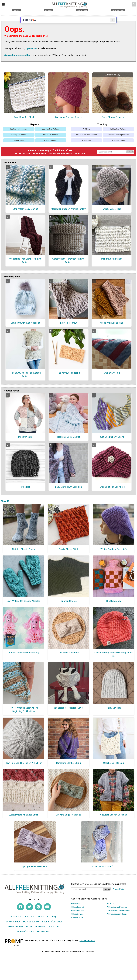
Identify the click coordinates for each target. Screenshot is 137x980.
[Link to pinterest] (38, 913)
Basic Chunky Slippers (113, 123)
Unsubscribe (44, 938)
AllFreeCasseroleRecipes (118, 920)
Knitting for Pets (118, 146)
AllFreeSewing (77, 920)
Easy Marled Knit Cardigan (68, 493)
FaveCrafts (76, 909)
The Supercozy (113, 607)
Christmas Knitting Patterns (118, 141)
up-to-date (31, 54)
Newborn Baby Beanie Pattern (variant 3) (113, 660)
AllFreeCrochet (77, 913)
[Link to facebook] (21, 913)
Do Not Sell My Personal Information (43, 927)
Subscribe (54, 933)
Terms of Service (25, 938)
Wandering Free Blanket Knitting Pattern (25, 267)
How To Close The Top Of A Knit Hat (24, 769)
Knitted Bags (19, 146)
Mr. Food (111, 909)
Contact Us (43, 923)
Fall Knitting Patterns (118, 135)
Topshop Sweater (68, 607)
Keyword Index (12, 927)
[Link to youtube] (47, 913)
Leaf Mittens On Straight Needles (24, 607)
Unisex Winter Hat (112, 215)
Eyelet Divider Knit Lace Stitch (24, 821)
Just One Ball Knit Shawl (112, 443)
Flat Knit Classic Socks (23, 555)
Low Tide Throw (68, 329)
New (5, 507)
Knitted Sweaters (51, 146)
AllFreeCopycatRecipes (117, 913)
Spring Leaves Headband (35, 872)
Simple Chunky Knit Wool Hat (25, 329)
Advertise (29, 923)
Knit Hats (86, 135)
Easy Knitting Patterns (51, 135)
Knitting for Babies (19, 141)
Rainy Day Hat (114, 714)
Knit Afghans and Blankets (86, 141)
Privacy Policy (67, 159)
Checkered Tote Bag (113, 769)
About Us (16, 923)
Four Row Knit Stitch (24, 123)
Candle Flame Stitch (68, 555)
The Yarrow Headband (68, 379)
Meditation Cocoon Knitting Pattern (68, 215)
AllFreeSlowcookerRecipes (118, 916)
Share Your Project (36, 933)
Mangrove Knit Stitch (112, 265)
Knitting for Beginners (19, 135)
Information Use (79, 159)
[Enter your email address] (87, 895)
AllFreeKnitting (77, 916)
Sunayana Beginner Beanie (68, 123)
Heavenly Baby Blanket (68, 443)
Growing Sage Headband (68, 821)
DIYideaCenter (77, 923)
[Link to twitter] (29, 913)
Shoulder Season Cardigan (114, 821)
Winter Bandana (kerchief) (114, 555)
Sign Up (130, 158)
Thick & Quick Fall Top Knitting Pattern (25, 381)
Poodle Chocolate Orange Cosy (23, 659)
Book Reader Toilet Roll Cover (68, 714)
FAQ (54, 923)
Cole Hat (25, 493)
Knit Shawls (86, 146)
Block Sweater (25, 443)
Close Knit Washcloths (112, 329)
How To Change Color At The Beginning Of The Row (23, 716)
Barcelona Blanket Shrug (68, 769)
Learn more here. (87, 947)
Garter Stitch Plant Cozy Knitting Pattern (68, 267)
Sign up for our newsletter (17, 61)
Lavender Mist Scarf (102, 872)
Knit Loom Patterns (51, 141)
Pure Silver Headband (68, 659)
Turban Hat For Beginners (112, 493)
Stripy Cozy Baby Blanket (25, 215)
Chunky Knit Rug (112, 379)
